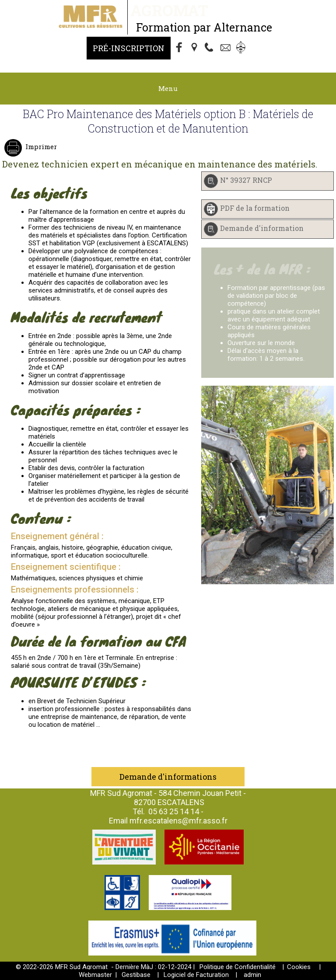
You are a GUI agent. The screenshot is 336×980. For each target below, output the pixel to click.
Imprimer (40, 146)
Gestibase (136, 975)
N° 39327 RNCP (246, 180)
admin (252, 975)
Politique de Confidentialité (238, 967)
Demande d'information (262, 228)
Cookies (299, 967)
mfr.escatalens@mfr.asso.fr (178, 821)
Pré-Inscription (129, 48)
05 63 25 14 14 (174, 811)
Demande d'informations (168, 777)
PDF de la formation (255, 208)
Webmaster (95, 975)
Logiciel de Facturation (196, 975)
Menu (168, 88)
